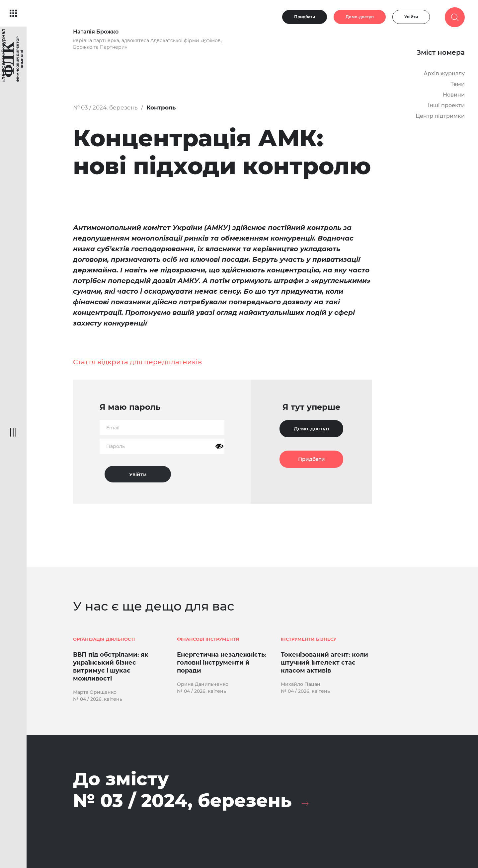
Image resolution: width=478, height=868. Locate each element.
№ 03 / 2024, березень (105, 108)
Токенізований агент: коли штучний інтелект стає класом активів (324, 663)
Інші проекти (446, 105)
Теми (458, 84)
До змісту (182, 790)
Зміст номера (441, 52)
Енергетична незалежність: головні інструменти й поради (222, 663)
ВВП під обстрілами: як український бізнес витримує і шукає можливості (111, 667)
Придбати (305, 17)
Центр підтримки (440, 116)
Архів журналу (444, 73)
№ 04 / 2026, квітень (98, 699)
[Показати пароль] (219, 446)
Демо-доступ (360, 17)
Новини (454, 95)
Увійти (411, 17)
